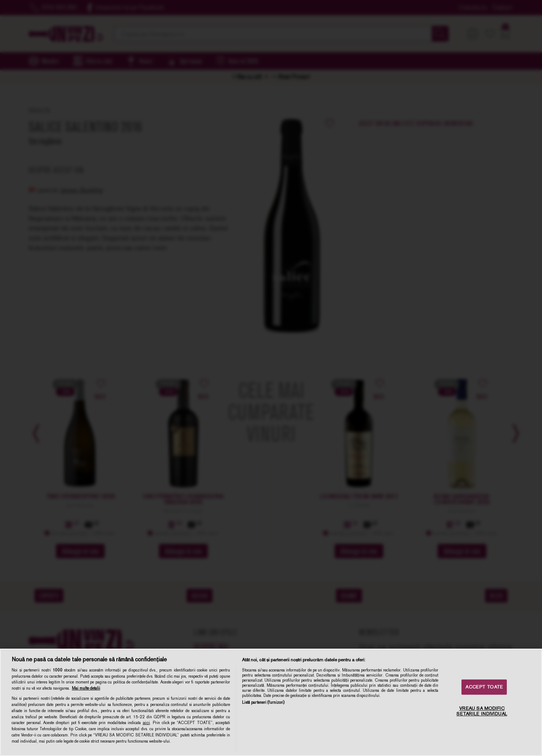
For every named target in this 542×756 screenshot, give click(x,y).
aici (146, 723)
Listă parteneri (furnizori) (263, 702)
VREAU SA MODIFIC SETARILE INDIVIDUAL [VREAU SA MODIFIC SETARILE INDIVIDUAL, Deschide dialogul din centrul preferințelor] (482, 711)
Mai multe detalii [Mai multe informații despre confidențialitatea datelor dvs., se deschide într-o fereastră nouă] (86, 688)
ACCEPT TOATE (484, 687)
